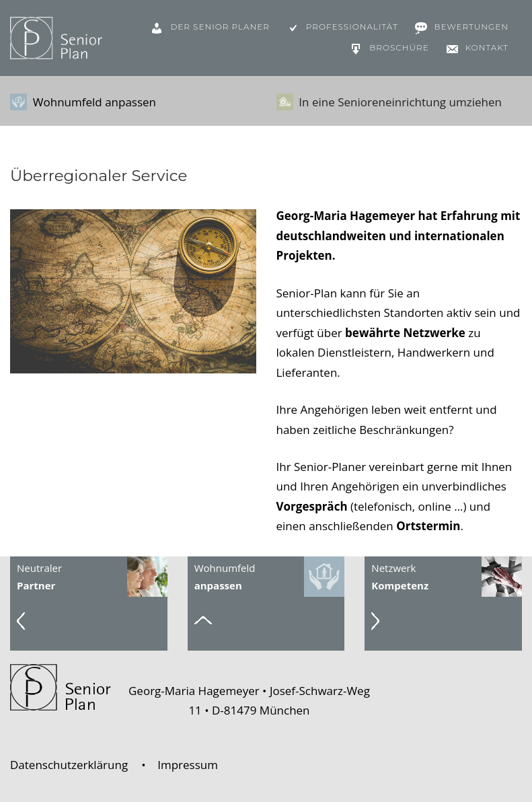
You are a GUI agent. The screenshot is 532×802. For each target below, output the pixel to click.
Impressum (188, 765)
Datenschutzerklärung (69, 765)
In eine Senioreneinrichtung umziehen (389, 102)
